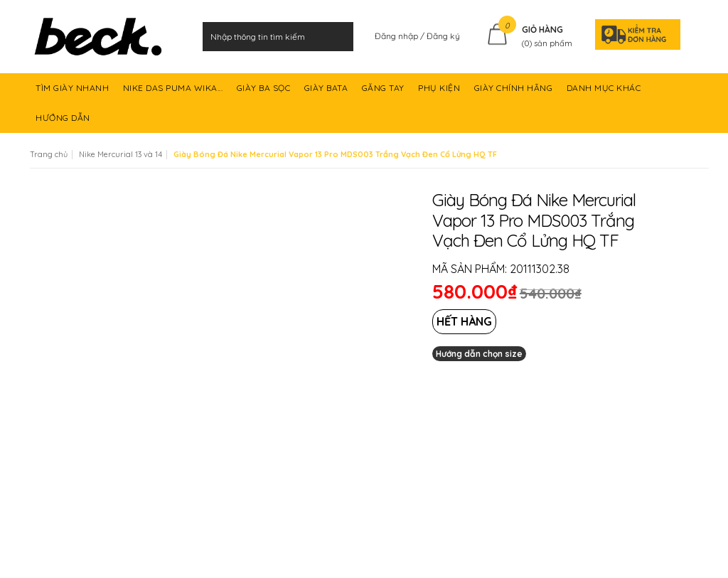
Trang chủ (49, 154)
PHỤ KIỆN (440, 93)
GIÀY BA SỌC (265, 93)
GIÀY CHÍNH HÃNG (515, 93)
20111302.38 (540, 269)
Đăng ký (443, 36)
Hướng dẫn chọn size (479, 354)
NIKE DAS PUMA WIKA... (174, 93)
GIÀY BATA (327, 93)
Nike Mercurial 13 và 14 (121, 154)
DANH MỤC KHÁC (605, 93)
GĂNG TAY (385, 93)
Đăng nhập (397, 36)
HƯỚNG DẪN (64, 123)
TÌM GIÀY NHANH (74, 93)
